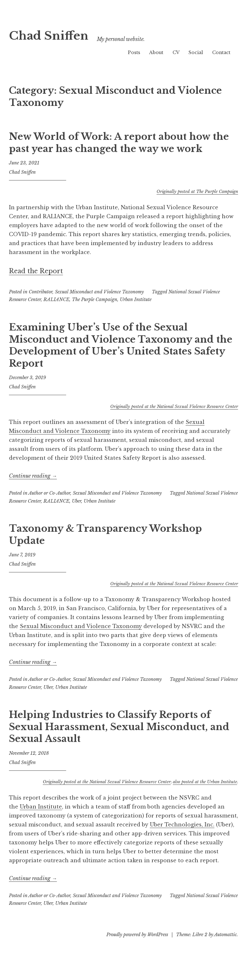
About (156, 52)
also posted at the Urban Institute (205, 782)
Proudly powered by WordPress (137, 935)
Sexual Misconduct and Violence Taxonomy (99, 292)
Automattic (225, 935)
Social (196, 52)
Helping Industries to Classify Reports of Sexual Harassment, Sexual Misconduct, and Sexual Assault (119, 727)
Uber (77, 501)
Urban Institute (136, 299)
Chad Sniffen (61, 34)
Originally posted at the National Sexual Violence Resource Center (174, 406)
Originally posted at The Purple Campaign (197, 191)
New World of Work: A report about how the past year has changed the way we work (119, 143)
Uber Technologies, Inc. (182, 825)
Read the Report (36, 271)
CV (176, 52)
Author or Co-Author (49, 493)
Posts (134, 52)
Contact (221, 52)
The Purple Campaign (95, 299)
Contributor (41, 292)
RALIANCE (56, 299)
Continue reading (33, 476)
